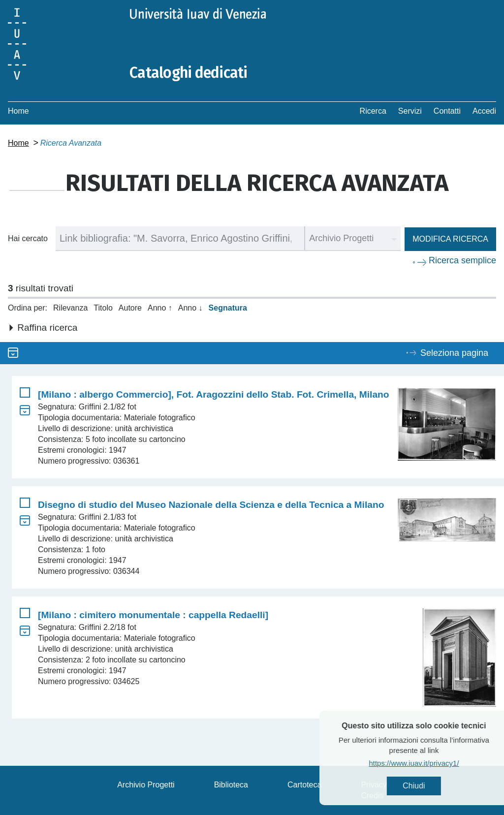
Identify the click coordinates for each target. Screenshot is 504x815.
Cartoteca (304, 785)
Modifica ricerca (450, 239)
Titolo (103, 308)
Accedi (484, 111)
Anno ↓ (190, 308)
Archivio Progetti (146, 785)
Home (18, 111)
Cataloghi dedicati (189, 73)
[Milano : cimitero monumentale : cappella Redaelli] (153, 615)
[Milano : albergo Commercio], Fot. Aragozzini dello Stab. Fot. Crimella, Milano (214, 394)
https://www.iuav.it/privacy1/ (433, 763)
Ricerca (373, 111)
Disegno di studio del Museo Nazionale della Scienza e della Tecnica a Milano (211, 505)
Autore (130, 308)
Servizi (410, 111)
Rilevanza (70, 308)
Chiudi (433, 786)
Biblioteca (231, 785)
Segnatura (228, 308)
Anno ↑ (160, 308)
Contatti (447, 111)
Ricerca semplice (462, 260)
